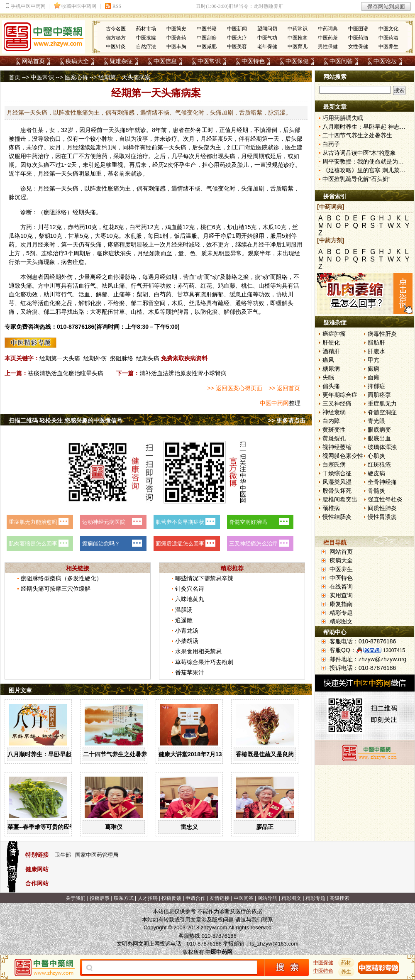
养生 (347, 972)
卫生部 (63, 855)
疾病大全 (77, 61)
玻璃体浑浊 (382, 447)
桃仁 (206, 227)
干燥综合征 (337, 473)
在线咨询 (341, 587)
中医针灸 (116, 46)
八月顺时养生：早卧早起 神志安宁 (52, 754)
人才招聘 (148, 898)
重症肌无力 (382, 403)
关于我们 (76, 898)
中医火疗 (237, 38)
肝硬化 (331, 342)
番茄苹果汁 (190, 672)
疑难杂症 (121, 61)
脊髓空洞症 (382, 412)
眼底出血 (379, 438)
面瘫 (373, 377)
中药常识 (298, 29)
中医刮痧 (207, 38)
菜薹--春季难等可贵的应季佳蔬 (47, 827)
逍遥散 (184, 620)
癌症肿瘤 (334, 334)
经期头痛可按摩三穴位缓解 (56, 589)
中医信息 (165, 61)
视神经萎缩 (337, 447)
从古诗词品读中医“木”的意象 (359, 153)
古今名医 (116, 29)
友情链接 (220, 898)
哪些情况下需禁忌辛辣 (204, 578)
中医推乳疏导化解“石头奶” (356, 179)
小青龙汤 (187, 631)
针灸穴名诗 (190, 589)
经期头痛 (148, 358)
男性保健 (328, 46)
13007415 (394, 650)
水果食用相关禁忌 (198, 651)
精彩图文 (341, 621)
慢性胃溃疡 (382, 517)
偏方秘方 (116, 38)
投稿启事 (100, 898)
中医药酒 (358, 38)
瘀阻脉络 (122, 358)
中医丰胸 (176, 46)
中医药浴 (388, 38)
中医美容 (237, 46)
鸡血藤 (174, 227)
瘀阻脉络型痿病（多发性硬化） (61, 578)
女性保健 (358, 46)
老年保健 (267, 46)
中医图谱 (358, 29)
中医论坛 (385, 61)
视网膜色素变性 (343, 456)
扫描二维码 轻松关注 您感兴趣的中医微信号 (66, 420)
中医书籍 (207, 29)
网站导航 (267, 898)
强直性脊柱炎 (385, 499)
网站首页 (33, 61)
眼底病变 (379, 430)
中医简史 (176, 29)
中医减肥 (207, 46)
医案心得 (76, 77)
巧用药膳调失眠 (343, 118)
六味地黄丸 (190, 599)
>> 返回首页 (284, 388)
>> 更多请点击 (287, 420)
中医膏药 (176, 38)
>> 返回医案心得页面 (234, 388)
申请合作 (195, 898)
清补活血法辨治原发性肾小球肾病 (183, 373)
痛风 (328, 360)
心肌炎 (376, 456)
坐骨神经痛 (382, 482)
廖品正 (265, 827)
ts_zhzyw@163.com (274, 944)
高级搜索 (339, 898)
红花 (109, 227)
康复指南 (341, 604)
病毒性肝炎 (382, 334)
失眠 (328, 377)
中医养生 (388, 46)
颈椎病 (331, 508)
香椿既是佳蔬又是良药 (265, 754)
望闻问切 (267, 29)
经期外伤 (95, 358)
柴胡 (44, 236)
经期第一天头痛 (60, 358)
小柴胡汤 (187, 641)
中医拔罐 (146, 38)
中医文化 (388, 29)
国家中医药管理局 (97, 855)
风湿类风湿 (337, 482)
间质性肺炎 (382, 508)
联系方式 (124, 898)
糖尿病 (331, 369)
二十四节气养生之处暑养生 (118, 754)
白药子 (331, 144)
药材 (347, 963)
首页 (15, 77)
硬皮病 (376, 473)
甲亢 (373, 360)
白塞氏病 (334, 464)
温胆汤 (184, 610)
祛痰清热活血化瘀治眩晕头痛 (66, 373)
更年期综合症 (340, 395)
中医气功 (267, 38)
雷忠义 (189, 827)
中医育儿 (298, 46)
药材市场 (146, 29)
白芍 (135, 227)
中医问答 (341, 61)
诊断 (26, 212)
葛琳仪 (114, 827)
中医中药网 (274, 403)
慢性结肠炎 (337, 517)
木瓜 (268, 227)
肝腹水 (376, 351)
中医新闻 (237, 29)
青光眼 (376, 421)
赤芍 (73, 227)
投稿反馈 (171, 898)
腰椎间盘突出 (340, 499)
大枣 (100, 236)
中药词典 (328, 29)
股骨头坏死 (337, 491)
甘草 (74, 236)
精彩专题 (341, 613)
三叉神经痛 (337, 403)
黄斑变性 (334, 430)
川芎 (44, 227)
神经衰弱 (334, 412)
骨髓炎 (376, 491)
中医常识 (209, 61)
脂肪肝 (376, 342)
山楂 (239, 227)
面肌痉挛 (379, 395)
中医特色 (253, 61)
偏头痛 (331, 386)
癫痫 (373, 369)
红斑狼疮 (379, 464)
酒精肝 (331, 351)
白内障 (331, 421)
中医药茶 (328, 38)
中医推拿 (298, 38)
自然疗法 (146, 46)
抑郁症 (376, 386)
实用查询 (341, 595)
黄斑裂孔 (334, 438)
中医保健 (297, 61)
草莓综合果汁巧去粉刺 (204, 662)
